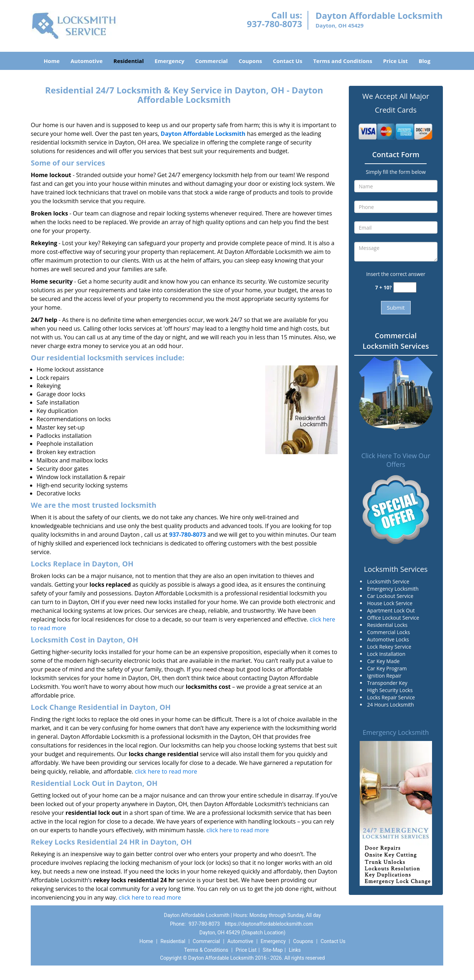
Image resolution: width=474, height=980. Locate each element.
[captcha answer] (405, 287)
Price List (395, 61)
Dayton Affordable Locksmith (203, 134)
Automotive (87, 61)
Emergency (169, 61)
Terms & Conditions (206, 950)
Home (52, 61)
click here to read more (166, 771)
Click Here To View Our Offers (396, 460)
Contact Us (287, 61)
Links (295, 950)
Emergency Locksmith (396, 732)
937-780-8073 (274, 24)
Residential (129, 61)
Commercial (212, 61)
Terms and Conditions (342, 61)
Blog (424, 61)
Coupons (250, 61)
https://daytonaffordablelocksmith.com (269, 924)
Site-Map (273, 950)
